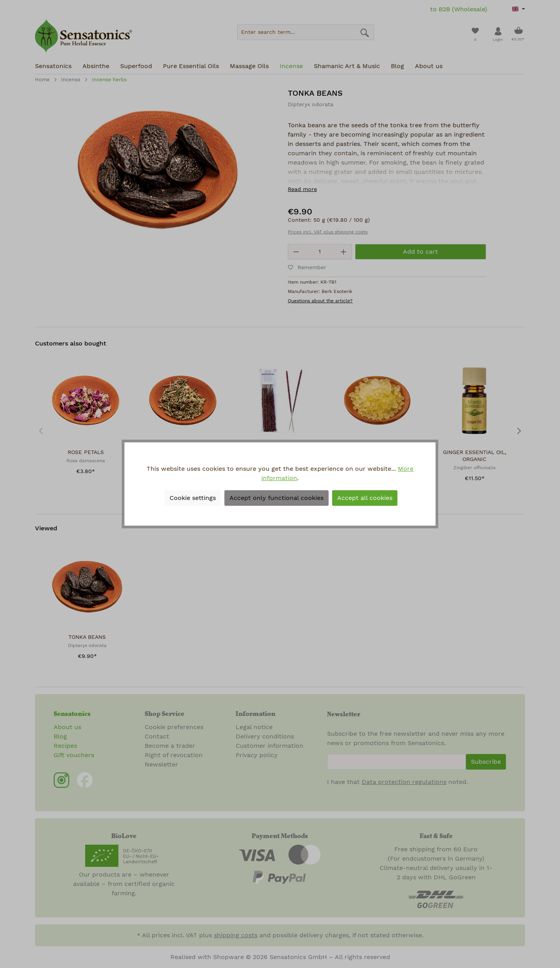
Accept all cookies (365, 498)
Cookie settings (193, 498)
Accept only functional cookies (276, 498)
